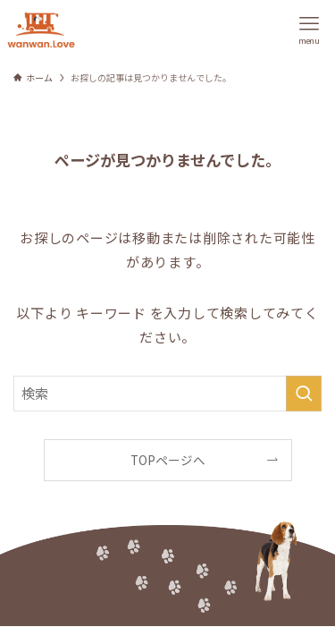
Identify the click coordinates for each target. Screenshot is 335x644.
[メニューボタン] (309, 30)
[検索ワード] (167, 394)
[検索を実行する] (304, 394)
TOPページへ (168, 460)
